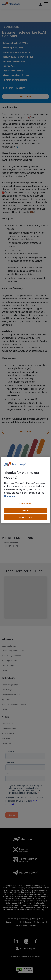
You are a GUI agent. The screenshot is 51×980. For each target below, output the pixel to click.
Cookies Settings (26, 504)
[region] (25, 490)
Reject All (26, 510)
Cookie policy (11, 496)
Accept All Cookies (26, 517)
